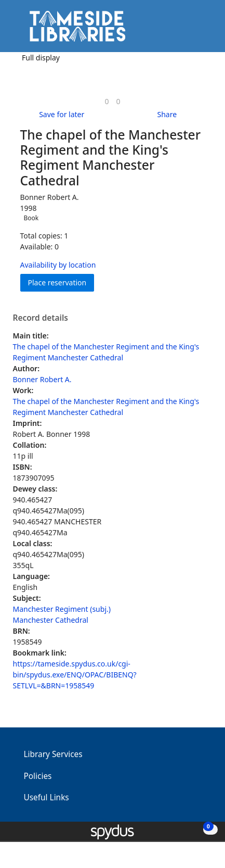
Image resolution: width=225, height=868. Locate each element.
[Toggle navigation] (201, 30)
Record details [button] (41, 318)
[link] (107, 101)
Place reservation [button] (61, 282)
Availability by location (58, 265)
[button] (189, 30)
